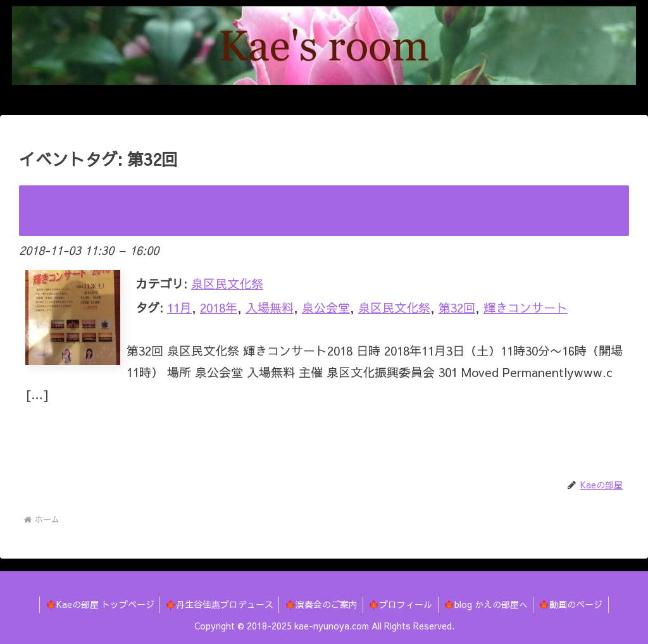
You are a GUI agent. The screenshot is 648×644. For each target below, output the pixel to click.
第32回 (457, 307)
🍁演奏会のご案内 (320, 604)
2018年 (219, 307)
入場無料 (270, 307)
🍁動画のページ (576, 604)
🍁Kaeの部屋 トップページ (94, 604)
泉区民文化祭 (227, 283)
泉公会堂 (326, 307)
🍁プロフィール (402, 604)
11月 (179, 307)
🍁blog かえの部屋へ (489, 604)
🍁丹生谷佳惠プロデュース (216, 604)
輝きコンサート (526, 307)
